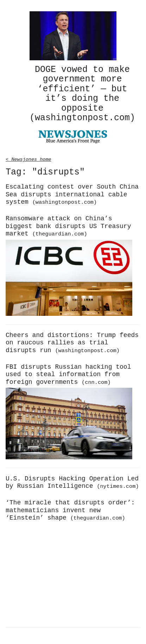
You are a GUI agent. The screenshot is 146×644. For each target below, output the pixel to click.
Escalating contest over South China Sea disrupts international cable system (72, 193)
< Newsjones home (28, 158)
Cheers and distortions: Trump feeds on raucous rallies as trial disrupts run (72, 342)
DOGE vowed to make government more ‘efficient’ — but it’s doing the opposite (82, 93)
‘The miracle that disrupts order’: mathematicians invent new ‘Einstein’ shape (70, 509)
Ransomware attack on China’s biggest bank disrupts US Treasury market (68, 225)
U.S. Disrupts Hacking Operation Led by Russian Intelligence (72, 482)
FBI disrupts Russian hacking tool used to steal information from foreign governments (68, 373)
